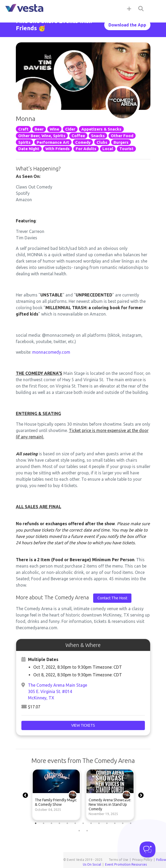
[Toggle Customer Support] (148, 849)
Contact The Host (112, 598)
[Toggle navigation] (155, 8)
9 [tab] (99, 823)
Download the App (127, 25)
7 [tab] (83, 823)
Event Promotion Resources (126, 864)
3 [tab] (51, 823)
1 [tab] (36, 823)
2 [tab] (44, 823)
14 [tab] (79, 831)
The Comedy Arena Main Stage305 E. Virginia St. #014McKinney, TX (58, 691)
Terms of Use (118, 860)
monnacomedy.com (51, 352)
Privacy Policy (142, 860)
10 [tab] (107, 823)
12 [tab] (123, 823)
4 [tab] (59, 823)
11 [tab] (115, 823)
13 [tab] (131, 823)
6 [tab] (75, 823)
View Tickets (83, 725)
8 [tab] (91, 823)
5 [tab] (67, 823)
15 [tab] (87, 831)
